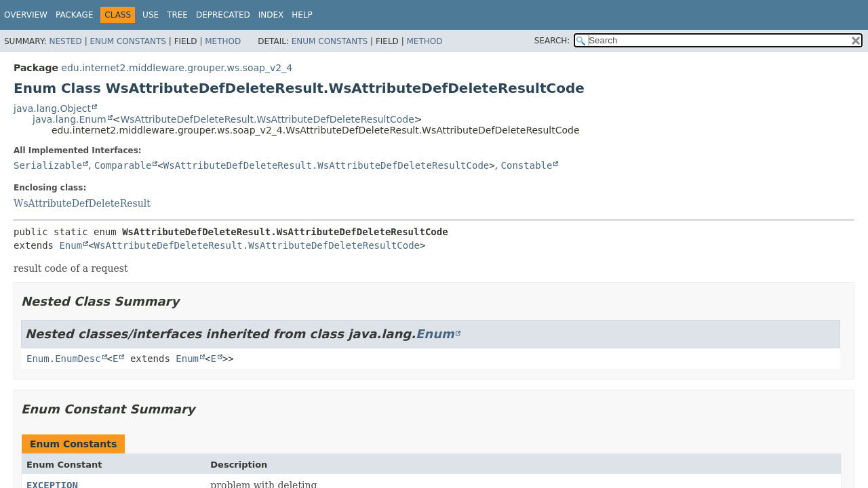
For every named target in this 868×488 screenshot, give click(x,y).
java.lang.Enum (70, 119)
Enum (71, 245)
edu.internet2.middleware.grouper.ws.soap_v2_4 (177, 68)
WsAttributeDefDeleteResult (82, 203)
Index (271, 15)
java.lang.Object (52, 108)
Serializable (48, 165)
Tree (177, 15)
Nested (65, 41)
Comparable (123, 165)
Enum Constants (127, 41)
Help (302, 15)
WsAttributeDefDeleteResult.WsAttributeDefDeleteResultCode (267, 119)
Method (223, 41)
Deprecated (223, 15)
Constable (527, 165)
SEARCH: (552, 41)
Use (151, 15)
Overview (26, 15)
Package (74, 15)
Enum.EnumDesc (64, 359)
